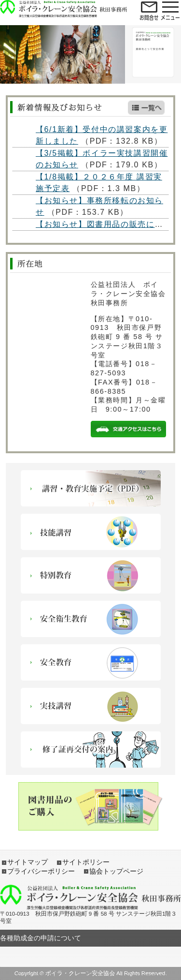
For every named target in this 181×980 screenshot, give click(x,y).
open (149, 10)
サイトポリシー (86, 862)
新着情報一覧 (146, 108)
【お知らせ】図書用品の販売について (108, 224)
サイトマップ (28, 862)
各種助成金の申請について (41, 938)
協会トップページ (116, 871)
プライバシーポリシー (41, 871)
